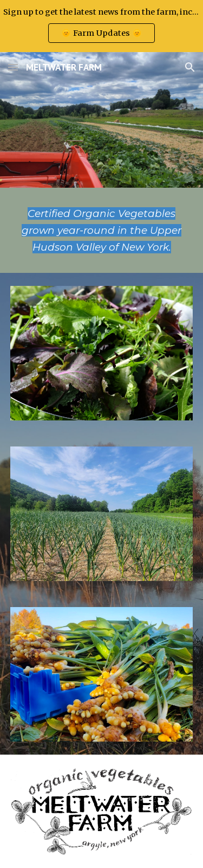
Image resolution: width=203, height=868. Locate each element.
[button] (13, 67)
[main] (102, 230)
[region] (101, 26)
